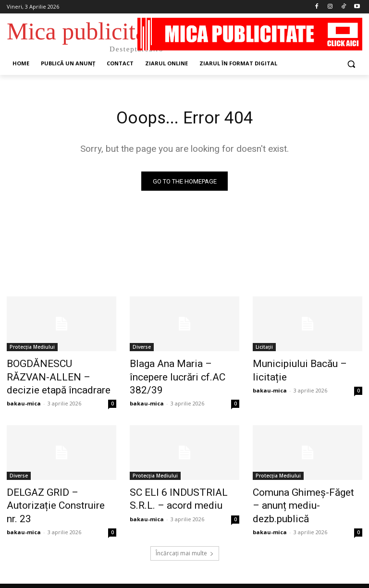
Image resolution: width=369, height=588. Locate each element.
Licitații (264, 349)
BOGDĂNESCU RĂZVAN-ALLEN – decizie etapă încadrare (50, 376)
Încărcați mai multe (185, 530)
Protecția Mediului (32, 349)
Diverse (142, 349)
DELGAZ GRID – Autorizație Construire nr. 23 (56, 491)
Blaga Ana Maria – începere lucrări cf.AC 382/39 (179, 370)
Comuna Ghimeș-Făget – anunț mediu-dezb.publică (299, 491)
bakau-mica (24, 398)
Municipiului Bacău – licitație (304, 365)
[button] (351, 64)
